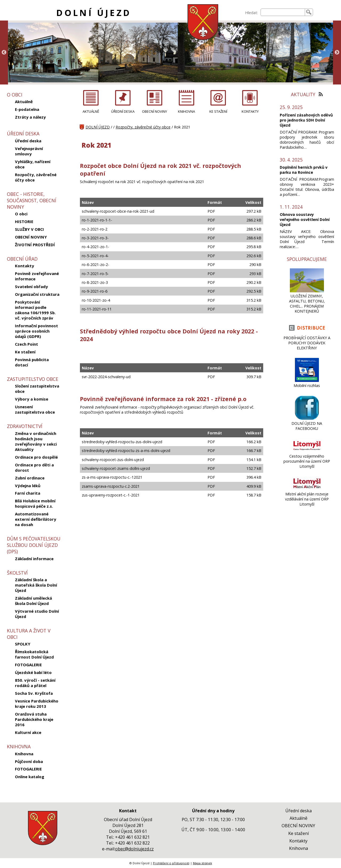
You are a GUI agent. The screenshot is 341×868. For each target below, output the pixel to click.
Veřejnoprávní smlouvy (29, 151)
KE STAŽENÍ (218, 111)
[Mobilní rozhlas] (307, 380)
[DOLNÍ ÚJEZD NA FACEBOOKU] (307, 418)
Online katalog (30, 777)
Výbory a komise (32, 399)
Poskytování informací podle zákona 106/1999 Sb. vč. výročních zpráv (35, 310)
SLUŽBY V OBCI (29, 229)
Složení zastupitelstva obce (37, 389)
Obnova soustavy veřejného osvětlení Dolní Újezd (305, 219)
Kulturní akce (28, 732)
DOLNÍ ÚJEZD (94, 13)
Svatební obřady (31, 286)
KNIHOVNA (186, 111)
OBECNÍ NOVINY (31, 237)
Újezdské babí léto (33, 672)
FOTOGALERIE (28, 665)
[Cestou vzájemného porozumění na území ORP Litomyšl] (307, 451)
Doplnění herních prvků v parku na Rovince (304, 170)
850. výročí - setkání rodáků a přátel (35, 683)
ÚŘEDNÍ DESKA (123, 111)
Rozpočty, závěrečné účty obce (36, 177)
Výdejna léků (28, 486)
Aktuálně (24, 102)
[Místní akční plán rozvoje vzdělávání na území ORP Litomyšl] (307, 489)
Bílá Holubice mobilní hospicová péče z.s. (35, 503)
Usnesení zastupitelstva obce (35, 409)
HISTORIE (24, 221)
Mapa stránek (202, 863)
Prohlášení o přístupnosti (171, 863)
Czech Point (27, 344)
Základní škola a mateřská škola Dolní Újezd (36, 585)
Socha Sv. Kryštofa (34, 693)
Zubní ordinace (30, 478)
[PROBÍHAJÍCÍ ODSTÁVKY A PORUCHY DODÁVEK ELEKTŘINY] (307, 333)
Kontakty (25, 266)
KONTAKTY (250, 111)
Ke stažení (25, 352)
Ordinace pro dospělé (36, 457)
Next (337, 53)
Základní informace (34, 559)
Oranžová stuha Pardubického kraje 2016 (34, 719)
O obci (21, 214)
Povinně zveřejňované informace (37, 276)
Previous (4, 53)
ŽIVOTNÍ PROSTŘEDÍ (35, 245)
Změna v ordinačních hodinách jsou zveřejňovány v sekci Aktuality (36, 441)
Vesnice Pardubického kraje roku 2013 (37, 704)
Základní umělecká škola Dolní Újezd (33, 601)
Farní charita (28, 493)
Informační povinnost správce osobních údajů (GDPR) (36, 331)
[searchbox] (283, 12)
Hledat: (251, 13)
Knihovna (24, 754)
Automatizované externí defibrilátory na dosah (36, 519)
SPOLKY (23, 644)
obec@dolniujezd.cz (134, 849)
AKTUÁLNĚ (91, 111)
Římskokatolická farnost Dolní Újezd (34, 654)
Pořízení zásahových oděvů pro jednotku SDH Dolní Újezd (306, 120)
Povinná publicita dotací (32, 362)
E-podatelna (27, 109)
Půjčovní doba (29, 761)
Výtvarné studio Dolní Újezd (37, 614)
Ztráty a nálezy (30, 117)
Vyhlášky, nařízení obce (33, 164)
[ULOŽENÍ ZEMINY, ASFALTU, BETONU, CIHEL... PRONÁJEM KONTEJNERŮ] (307, 291)
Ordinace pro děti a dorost (34, 467)
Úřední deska (28, 141)
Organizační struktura (37, 294)
